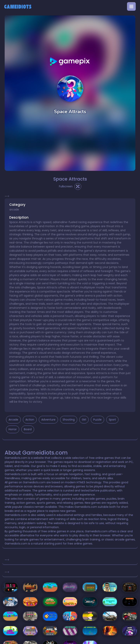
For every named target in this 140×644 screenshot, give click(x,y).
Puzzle (97, 420)
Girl (84, 420)
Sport (112, 420)
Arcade (13, 420)
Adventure (48, 420)
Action (30, 420)
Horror (13, 429)
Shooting (69, 420)
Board (28, 429)
